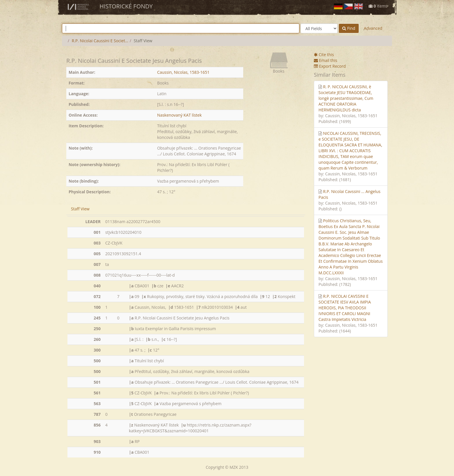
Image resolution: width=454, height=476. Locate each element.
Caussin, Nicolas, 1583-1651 (183, 72)
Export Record (330, 66)
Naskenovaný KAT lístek (180, 115)
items (378, 6)
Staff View (80, 209)
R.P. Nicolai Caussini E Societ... (100, 41)
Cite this (324, 55)
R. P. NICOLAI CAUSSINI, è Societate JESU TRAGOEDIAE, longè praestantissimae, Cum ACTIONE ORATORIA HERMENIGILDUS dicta (346, 98)
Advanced (373, 28)
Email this (326, 60)
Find (349, 28)
